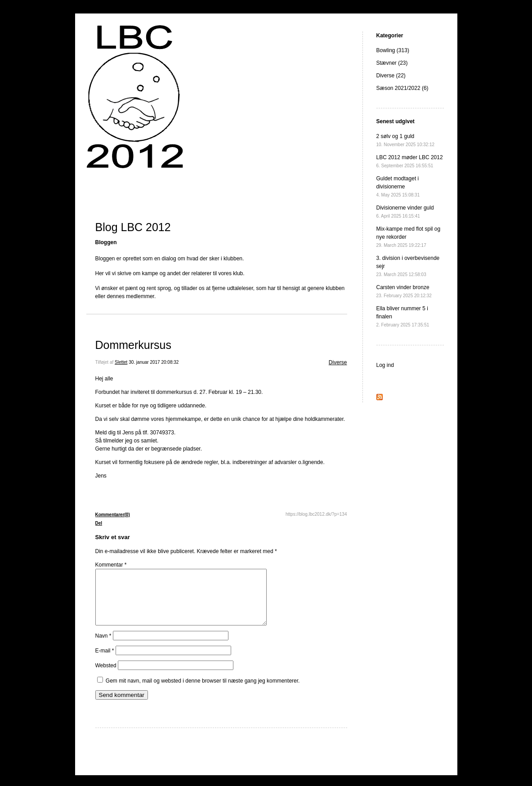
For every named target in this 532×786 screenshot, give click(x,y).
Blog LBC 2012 (133, 227)
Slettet (121, 362)
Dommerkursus (133, 345)
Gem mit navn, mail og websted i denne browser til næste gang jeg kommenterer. (203, 692)
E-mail (105, 661)
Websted (106, 676)
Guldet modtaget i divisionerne (398, 186)
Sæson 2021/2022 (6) (402, 88)
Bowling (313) (393, 50)
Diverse (338, 362)
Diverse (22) (391, 76)
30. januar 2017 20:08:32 (154, 362)
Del (99, 523)
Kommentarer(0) (113, 515)
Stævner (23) (392, 63)
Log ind (385, 365)
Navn (103, 647)
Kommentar (111, 565)
